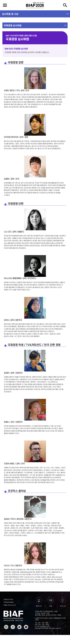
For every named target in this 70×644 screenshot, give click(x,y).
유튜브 (26, 626)
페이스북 (12, 627)
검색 (65, 5)
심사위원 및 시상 (10, 14)
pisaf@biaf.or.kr (44, 627)
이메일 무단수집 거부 (10, 605)
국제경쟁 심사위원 (13, 25)
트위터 (19, 626)
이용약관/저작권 (8, 600)
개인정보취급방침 (9, 602)
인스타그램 (6, 627)
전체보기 (5, 5)
